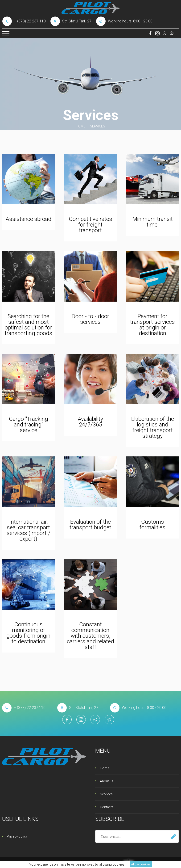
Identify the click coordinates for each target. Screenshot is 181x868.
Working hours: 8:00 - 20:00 (124, 21)
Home (81, 126)
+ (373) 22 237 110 (24, 21)
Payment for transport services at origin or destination (152, 325)
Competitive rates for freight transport (90, 225)
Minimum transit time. (153, 222)
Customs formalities (152, 525)
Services (106, 794)
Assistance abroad (29, 219)
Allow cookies (141, 864)
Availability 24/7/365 (90, 422)
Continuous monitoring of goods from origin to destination (28, 633)
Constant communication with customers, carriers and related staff (90, 636)
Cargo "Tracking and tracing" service (29, 425)
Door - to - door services (90, 319)
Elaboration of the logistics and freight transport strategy (153, 427)
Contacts (107, 807)
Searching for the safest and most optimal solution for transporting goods (29, 325)
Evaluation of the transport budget (90, 525)
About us (107, 781)
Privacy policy (17, 836)
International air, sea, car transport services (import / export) (29, 530)
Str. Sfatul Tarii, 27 (71, 21)
